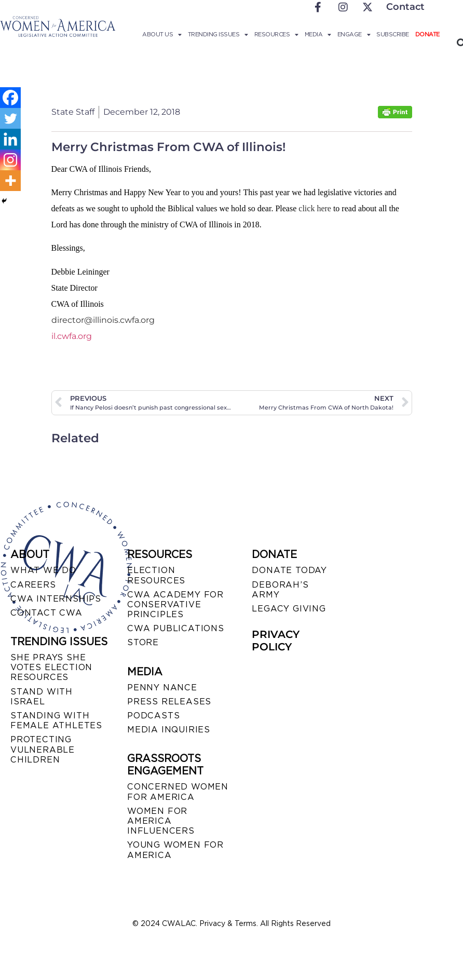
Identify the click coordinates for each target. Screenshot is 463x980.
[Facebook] (10, 98)
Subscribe (393, 34)
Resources (276, 34)
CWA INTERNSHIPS (56, 599)
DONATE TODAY (289, 570)
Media (318, 34)
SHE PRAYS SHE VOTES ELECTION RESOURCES (51, 667)
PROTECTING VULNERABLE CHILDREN (43, 749)
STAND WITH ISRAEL (42, 697)
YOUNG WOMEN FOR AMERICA (175, 850)
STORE (143, 642)
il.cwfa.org (72, 336)
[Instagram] (10, 160)
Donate (427, 34)
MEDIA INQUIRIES (169, 730)
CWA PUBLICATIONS (176, 628)
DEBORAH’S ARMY (280, 590)
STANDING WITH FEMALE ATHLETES (56, 720)
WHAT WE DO (43, 570)
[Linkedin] (10, 139)
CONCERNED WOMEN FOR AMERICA (178, 792)
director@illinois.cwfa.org (103, 320)
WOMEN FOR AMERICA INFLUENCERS (161, 821)
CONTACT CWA (46, 613)
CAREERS (33, 585)
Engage (354, 34)
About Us (162, 34)
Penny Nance (162, 688)
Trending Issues (218, 34)
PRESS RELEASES (169, 702)
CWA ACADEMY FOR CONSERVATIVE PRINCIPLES (175, 604)
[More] (10, 181)
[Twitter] (10, 118)
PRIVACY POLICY (276, 641)
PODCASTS (153, 716)
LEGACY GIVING (289, 609)
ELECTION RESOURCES (156, 575)
